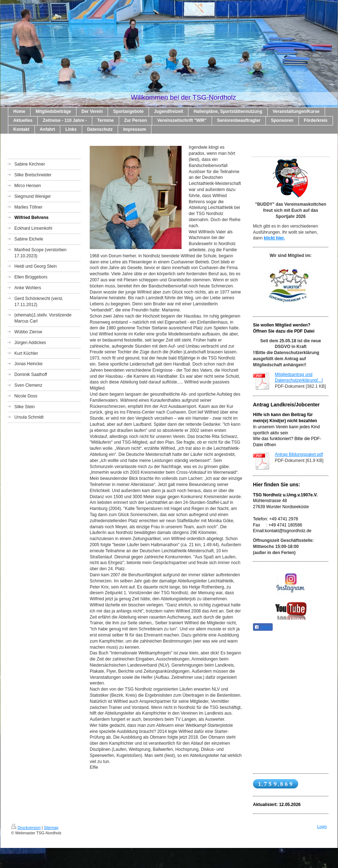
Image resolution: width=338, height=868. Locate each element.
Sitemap (51, 828)
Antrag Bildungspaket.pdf (299, 454)
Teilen (263, 627)
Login (322, 826)
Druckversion (26, 828)
